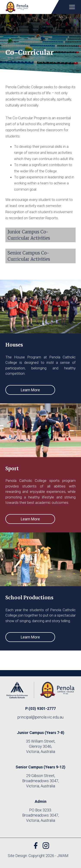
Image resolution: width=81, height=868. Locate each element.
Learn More (30, 390)
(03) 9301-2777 (42, 708)
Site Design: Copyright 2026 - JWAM (38, 856)
